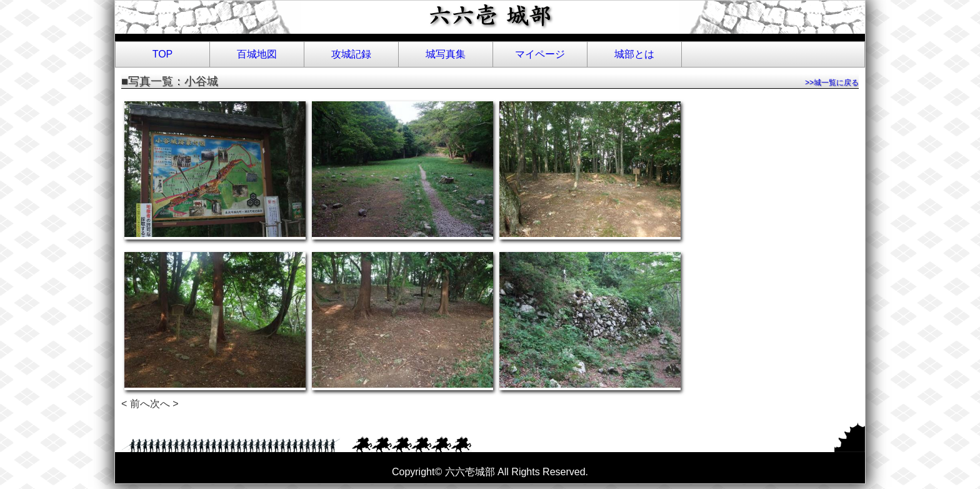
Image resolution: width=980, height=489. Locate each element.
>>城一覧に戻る (832, 83)
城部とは (634, 54)
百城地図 (257, 54)
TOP (163, 54)
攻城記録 (351, 54)
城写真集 (446, 54)
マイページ (540, 54)
